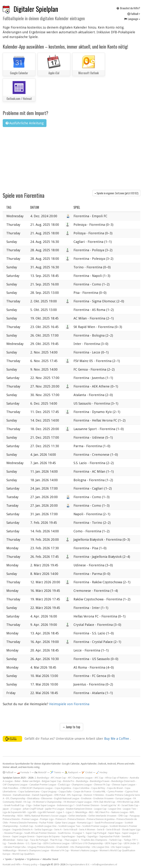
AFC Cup (99, 778)
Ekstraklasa (33, 798)
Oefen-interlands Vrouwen (102, 816)
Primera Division (76, 819)
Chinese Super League (124, 785)
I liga (29, 805)
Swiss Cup (23, 840)
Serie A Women (87, 830)
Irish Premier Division (88, 805)
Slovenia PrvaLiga (13, 833)
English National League (67, 798)
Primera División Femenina (24, 823)
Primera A (61, 819)
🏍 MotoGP (41, 772)
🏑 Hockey (102, 772)
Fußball (134, 14)
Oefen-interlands (77, 816)
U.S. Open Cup (33, 843)
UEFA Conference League (56, 843)
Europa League (123, 798)
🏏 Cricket (87, 772)
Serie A (58, 830)
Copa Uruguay (49, 791)
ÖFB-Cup (123, 816)
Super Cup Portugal (96, 833)
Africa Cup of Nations (117, 778)
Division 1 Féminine (94, 795)
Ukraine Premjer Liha (15, 847)
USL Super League (120, 847)
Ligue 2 (70, 812)
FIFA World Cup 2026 (128, 802)
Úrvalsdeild (62, 847)
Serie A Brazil (70, 830)
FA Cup (27, 802)
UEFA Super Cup (113, 843)
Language (132, 19)
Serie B (101, 830)
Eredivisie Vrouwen (104, 798)
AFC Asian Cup (58, 778)
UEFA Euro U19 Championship (87, 843)
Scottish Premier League (95, 826)
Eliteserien (47, 798)
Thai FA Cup (56, 840)
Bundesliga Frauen (100, 781)
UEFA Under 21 (132, 843)
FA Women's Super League (78, 802)
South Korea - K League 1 (71, 833)
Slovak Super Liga (131, 830)
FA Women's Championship (47, 802)
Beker (18, 781)
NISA (20, 816)
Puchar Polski (46, 823)
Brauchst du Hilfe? (128, 8)
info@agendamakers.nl (105, 864)
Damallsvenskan (22, 795)
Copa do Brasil (115, 788)
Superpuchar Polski (110, 836)
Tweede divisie (16, 843)
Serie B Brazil (113, 830)
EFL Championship (16, 798)
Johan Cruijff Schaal (33, 809)
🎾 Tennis (56, 772)
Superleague (68, 836)
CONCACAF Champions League (36, 788)
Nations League (120, 812)
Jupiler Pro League (55, 809)
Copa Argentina (63, 788)
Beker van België (31, 781)
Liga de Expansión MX (14, 812)
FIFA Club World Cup (104, 802)
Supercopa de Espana (48, 836)
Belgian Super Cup (52, 781)
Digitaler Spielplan (36, 9)
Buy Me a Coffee (117, 739)
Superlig (81, 836)
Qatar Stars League (65, 823)
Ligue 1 (60, 812)
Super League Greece (23, 836)
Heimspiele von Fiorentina (69, 704)
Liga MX (32, 812)
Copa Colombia (81, 788)
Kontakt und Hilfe (12, 864)
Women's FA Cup (60, 850)
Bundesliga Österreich (123, 781)
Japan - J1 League (12, 809)
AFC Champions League (80, 778)
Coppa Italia (65, 791)
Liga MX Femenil (46, 812)
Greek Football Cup (14, 805)
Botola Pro (69, 781)
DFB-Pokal (60, 795)
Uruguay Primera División (41, 847)
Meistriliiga (81, 812)
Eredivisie (86, 798)
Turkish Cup (115, 840)
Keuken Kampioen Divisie (79, 809)
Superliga (92, 836)
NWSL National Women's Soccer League (46, 816)
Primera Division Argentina (101, 819)
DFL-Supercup (74, 795)
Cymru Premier (115, 791)
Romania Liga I (85, 823)
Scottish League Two (69, 826)
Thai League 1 (72, 840)
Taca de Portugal (39, 840)
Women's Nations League (84, 850)
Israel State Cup (130, 805)
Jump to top (71, 727)
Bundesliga (82, 781)
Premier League (30, 819)
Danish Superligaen (42, 795)
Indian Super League (44, 805)
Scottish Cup (26, 826)
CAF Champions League (15, 785)
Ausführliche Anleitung (25, 123)
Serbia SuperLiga (43, 830)
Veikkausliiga (10, 850)
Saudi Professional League (109, 823)
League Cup (100, 809)
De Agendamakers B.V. (78, 864)
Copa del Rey (98, 788)
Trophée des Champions (94, 840)
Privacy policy (30, 864)
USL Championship (80, 847)
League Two (130, 809)
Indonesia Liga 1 (66, 805)
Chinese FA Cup (102, 785)
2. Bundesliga (42, 778)
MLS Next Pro (102, 812)
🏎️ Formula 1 (24, 772)
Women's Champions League (34, 850)
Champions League (82, 785)
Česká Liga (64, 785)
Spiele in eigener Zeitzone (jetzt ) (116, 193)
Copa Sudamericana (29, 791)
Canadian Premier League (43, 785)
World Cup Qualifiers (23, 854)
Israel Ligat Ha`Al (110, 805)
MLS (91, 812)
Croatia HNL (99, 791)
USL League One (101, 847)
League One (115, 809)
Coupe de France (82, 791)
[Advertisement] (71, 157)
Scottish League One (46, 826)
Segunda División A (22, 830)
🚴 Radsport (71, 772)
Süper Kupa (114, 833)
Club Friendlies (10, 788)
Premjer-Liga (47, 819)
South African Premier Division (40, 833)
